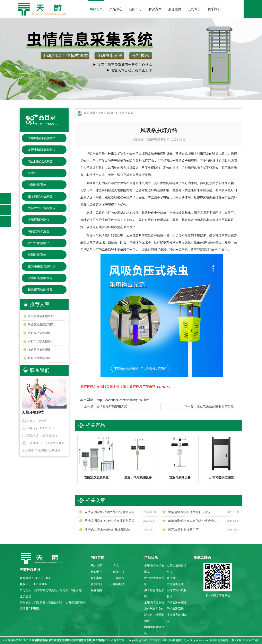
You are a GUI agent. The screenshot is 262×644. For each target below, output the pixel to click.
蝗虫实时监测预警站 (41, 316)
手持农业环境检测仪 (42, 208)
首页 (101, 113)
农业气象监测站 (39, 243)
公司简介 (194, 9)
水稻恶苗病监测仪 (39, 350)
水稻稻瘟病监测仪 (39, 358)
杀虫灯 (32, 173)
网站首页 (96, 9)
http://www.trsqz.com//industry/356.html (123, 400)
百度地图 (96, 590)
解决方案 (155, 9)
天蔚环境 (152, 140)
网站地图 (119, 584)
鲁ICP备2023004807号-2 (246, 640)
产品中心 (116, 9)
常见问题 (128, 113)
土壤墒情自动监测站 (42, 138)
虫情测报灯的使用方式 (112, 406)
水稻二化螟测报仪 (39, 341)
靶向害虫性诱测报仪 (42, 266)
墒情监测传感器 (39, 231)
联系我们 (214, 9)
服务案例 (175, 9)
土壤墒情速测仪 (39, 220)
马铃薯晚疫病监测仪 (41, 325)
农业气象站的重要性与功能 (215, 406)
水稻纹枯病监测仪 (39, 333)
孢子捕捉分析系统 (40, 196)
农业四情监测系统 (40, 161)
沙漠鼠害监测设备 (40, 278)
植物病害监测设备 (40, 290)
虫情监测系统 (37, 185)
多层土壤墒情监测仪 (42, 150)
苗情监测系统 (37, 255)
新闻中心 (136, 9)
